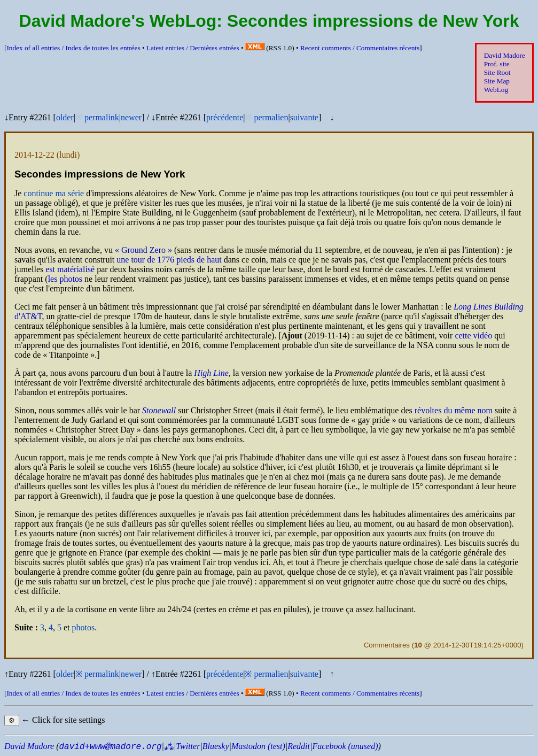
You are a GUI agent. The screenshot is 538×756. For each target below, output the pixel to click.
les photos (65, 279)
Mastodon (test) (258, 746)
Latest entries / (193, 48)
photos (84, 627)
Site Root (497, 72)
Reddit (299, 746)
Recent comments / (360, 48)
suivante (304, 117)
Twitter (188, 746)
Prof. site (497, 64)
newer (131, 117)
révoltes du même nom (454, 410)
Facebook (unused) (345, 746)
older (65, 117)
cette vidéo (473, 335)
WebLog (496, 90)
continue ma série (54, 193)
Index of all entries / (73, 48)
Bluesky (216, 746)
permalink (102, 117)
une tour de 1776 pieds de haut (169, 260)
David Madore (505, 55)
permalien (271, 117)
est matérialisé (70, 269)
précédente (225, 117)
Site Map (497, 81)
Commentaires (387, 645)
